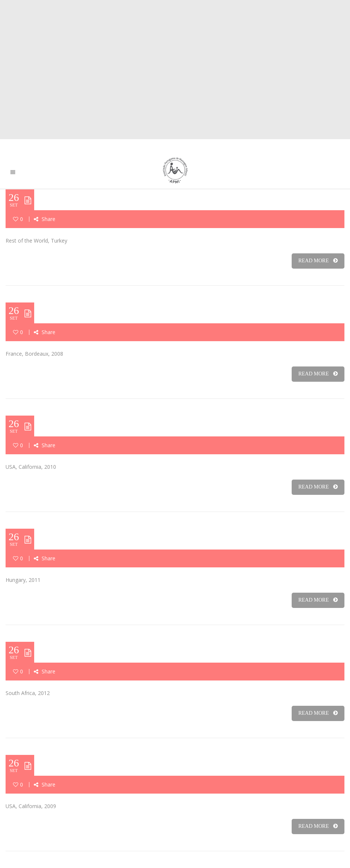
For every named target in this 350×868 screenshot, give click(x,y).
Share (45, 219)
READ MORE (318, 261)
